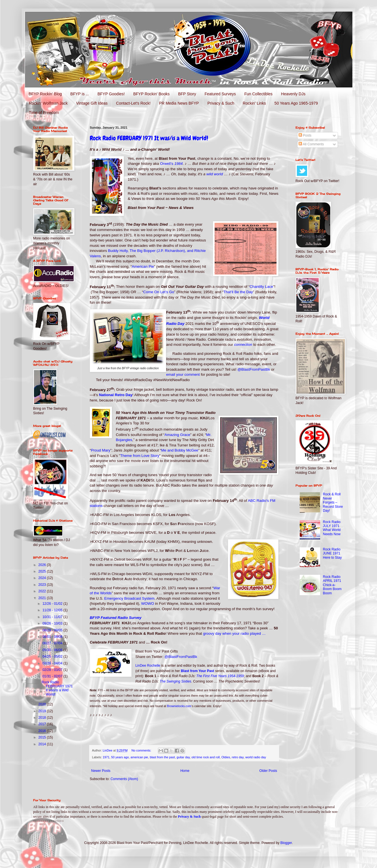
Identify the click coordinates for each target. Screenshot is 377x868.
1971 (106, 757)
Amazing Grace (177, 435)
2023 (43, 585)
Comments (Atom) (124, 779)
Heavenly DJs (293, 94)
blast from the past (162, 757)
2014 (43, 744)
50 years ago (120, 757)
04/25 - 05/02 (53, 657)
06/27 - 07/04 (53, 643)
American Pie (143, 266)
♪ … (189, 164)
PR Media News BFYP (179, 103)
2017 (43, 724)
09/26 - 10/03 (53, 623)
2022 (43, 591)
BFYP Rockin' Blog (45, 94)
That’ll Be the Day (238, 292)
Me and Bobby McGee (180, 450)
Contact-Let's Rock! (133, 103)
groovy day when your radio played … (234, 633)
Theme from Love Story (140, 456)
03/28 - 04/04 (53, 663)
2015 (43, 737)
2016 (43, 731)
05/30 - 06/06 (53, 650)
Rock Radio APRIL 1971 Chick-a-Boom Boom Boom (332, 585)
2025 (43, 571)
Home (185, 771)
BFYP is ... (80, 94)
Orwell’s (172, 164)
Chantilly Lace (261, 287)
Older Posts (268, 771)
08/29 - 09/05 (53, 630)
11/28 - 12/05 (53, 610)
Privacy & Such (221, 103)
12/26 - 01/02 (53, 604)
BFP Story (187, 94)
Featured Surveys (220, 94)
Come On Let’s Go (159, 292)
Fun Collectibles (258, 94)
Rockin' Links (254, 103)
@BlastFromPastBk (254, 369)
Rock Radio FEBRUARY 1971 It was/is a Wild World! (149, 138)
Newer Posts (101, 771)
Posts (305, 135)
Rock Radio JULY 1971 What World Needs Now (332, 528)
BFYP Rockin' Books (151, 94)
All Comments (311, 144)
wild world (215, 174)
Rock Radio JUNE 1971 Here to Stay (332, 553)
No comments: (142, 750)
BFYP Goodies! (111, 94)
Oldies (226, 757)
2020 (43, 704)
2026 (43, 565)
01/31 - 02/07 (53, 676)
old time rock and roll (206, 757)
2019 (43, 711)
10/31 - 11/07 (53, 617)
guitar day (183, 757)
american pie (139, 757)
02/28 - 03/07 (53, 670)
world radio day (256, 757)
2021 (43, 598)
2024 (43, 578)
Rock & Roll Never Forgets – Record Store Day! (333, 502)
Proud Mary (100, 450)
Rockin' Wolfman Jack (48, 103)
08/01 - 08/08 (53, 637)
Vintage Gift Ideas (92, 103)
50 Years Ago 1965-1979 (296, 103)
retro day (238, 757)
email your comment (183, 374)
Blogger (286, 843)
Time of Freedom (44, 113)
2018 (43, 718)
